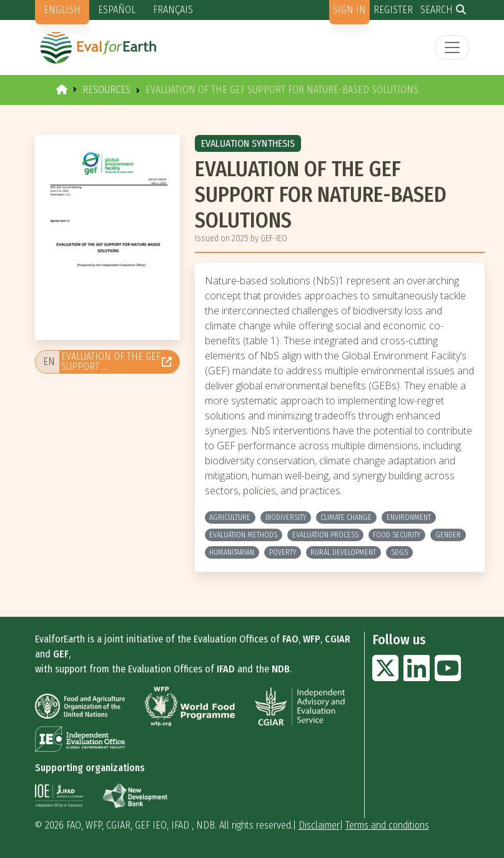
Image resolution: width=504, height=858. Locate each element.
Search (437, 10)
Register (393, 10)
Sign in (349, 10)
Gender (448, 535)
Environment (409, 517)
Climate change (346, 517)
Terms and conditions (387, 825)
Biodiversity (286, 517)
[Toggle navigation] (452, 47)
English (62, 10)
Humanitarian (232, 552)
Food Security (397, 535)
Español (117, 10)
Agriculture (230, 517)
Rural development (343, 552)
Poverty (283, 552)
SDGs (399, 552)
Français (173, 10)
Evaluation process (325, 535)
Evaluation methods (243, 535)
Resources (106, 90)
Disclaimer (319, 825)
